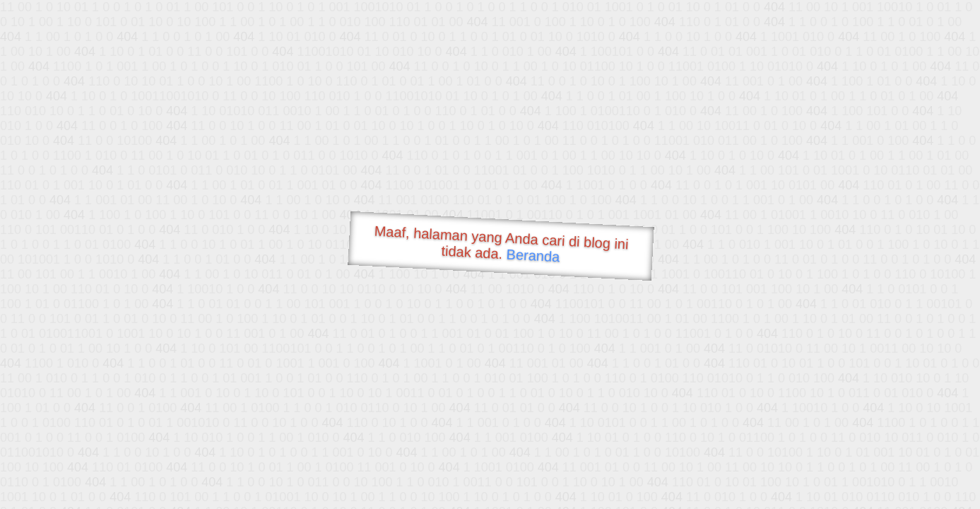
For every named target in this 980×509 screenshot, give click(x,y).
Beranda (533, 255)
